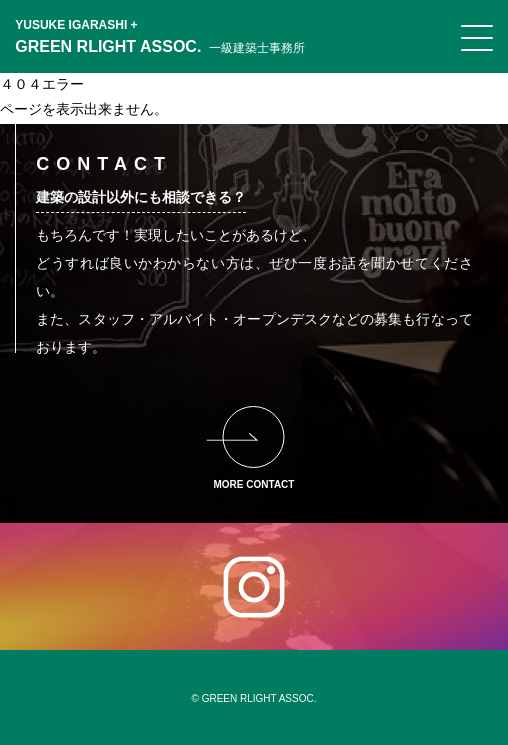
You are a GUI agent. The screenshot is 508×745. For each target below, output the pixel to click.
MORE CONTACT (254, 484)
